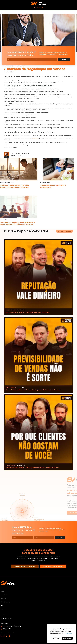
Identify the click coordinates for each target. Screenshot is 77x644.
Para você (3, 598)
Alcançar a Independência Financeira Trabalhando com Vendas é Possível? (15, 186)
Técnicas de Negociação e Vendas (14, 66)
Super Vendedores (5, 595)
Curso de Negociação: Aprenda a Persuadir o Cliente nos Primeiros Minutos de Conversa (17, 224)
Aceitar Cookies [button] (67, 638)
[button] (64, 231)
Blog (2, 606)
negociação (35, 138)
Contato (3, 609)
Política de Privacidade (6, 618)
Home (2, 591)
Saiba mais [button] (69, 634)
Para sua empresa (5, 602)
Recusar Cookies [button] (56, 638)
